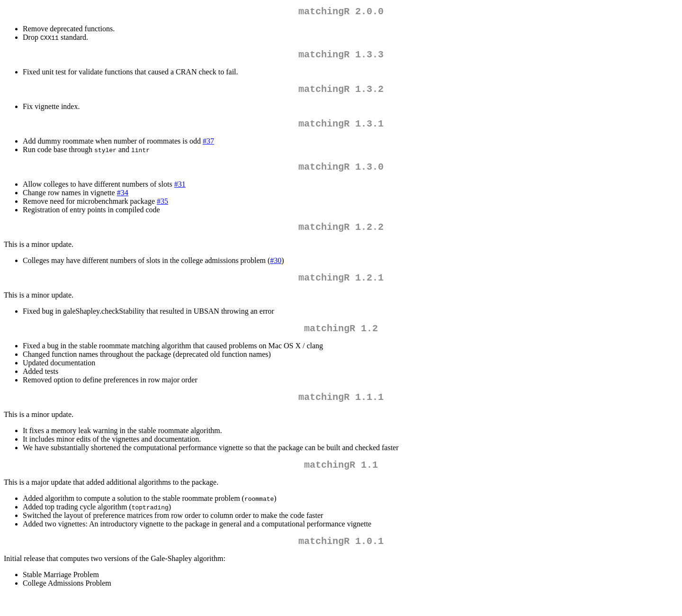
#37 (208, 149)
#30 (276, 272)
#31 (180, 194)
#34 (123, 202)
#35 (162, 211)
